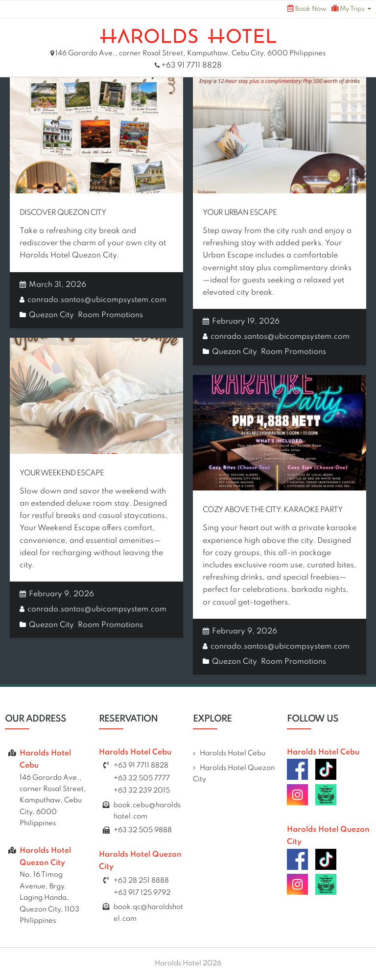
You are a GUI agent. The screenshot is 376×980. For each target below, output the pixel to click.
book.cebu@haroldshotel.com (147, 811)
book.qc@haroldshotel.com (148, 913)
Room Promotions (110, 315)
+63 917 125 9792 (142, 893)
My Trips (348, 9)
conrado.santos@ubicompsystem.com (97, 300)
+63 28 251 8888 (141, 881)
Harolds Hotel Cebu (233, 753)
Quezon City (51, 315)
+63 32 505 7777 (142, 778)
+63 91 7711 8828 (191, 66)
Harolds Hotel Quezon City (234, 774)
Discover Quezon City (63, 213)
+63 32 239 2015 (142, 791)
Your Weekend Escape (62, 473)
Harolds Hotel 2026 (188, 963)
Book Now (307, 9)
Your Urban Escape (240, 213)
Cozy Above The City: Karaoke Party (272, 510)
